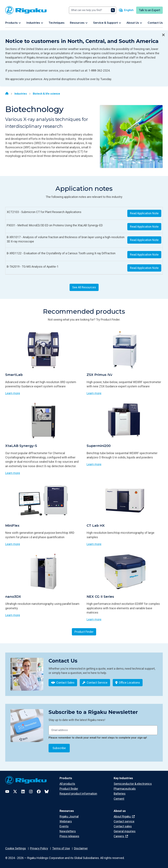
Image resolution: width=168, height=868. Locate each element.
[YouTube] (7, 792)
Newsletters (68, 831)
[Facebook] (39, 792)
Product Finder (84, 632)
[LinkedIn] (23, 792)
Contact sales (123, 826)
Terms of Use (61, 848)
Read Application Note (144, 213)
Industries (21, 94)
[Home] (7, 94)
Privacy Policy (39, 848)
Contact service (124, 821)
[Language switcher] (126, 10)
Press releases (69, 836)
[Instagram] (31, 792)
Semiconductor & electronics (133, 784)
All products (67, 784)
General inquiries (125, 831)
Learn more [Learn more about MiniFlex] (13, 544)
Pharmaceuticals (125, 789)
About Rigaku (124, 816)
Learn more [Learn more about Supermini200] (94, 464)
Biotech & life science (46, 94)
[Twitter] (15, 792)
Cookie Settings (16, 848)
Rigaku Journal (69, 816)
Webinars (66, 821)
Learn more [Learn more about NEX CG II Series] (94, 619)
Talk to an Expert (149, 10)
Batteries (120, 794)
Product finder (69, 789)
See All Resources (84, 287)
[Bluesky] (47, 792)
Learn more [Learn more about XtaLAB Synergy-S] (13, 473)
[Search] (93, 10)
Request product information (78, 794)
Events (64, 826)
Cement (119, 799)
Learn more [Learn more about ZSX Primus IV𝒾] (94, 393)
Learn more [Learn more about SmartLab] (13, 393)
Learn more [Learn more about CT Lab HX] (94, 544)
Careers (121, 836)
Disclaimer (81, 848)
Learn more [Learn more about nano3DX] (13, 615)
